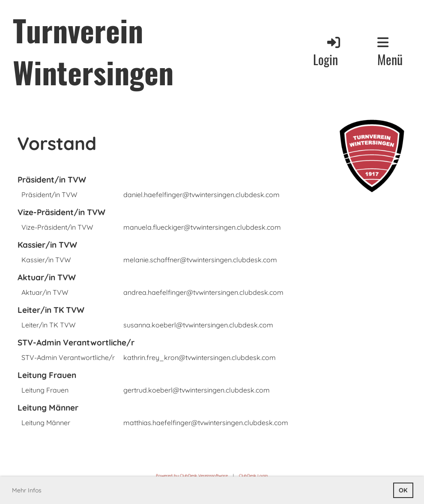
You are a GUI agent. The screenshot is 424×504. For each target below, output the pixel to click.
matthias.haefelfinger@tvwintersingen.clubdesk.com (206, 423)
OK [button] (403, 490)
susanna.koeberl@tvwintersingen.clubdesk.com (198, 325)
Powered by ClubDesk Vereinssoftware (192, 475)
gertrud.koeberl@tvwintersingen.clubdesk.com (197, 390)
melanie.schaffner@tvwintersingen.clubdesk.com (200, 260)
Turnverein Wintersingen (93, 51)
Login (327, 52)
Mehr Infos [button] (27, 490)
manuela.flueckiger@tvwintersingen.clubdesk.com (202, 227)
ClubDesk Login (253, 475)
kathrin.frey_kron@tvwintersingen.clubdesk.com (200, 357)
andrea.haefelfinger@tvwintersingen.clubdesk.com (203, 292)
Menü (390, 52)
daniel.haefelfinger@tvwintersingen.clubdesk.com (202, 195)
